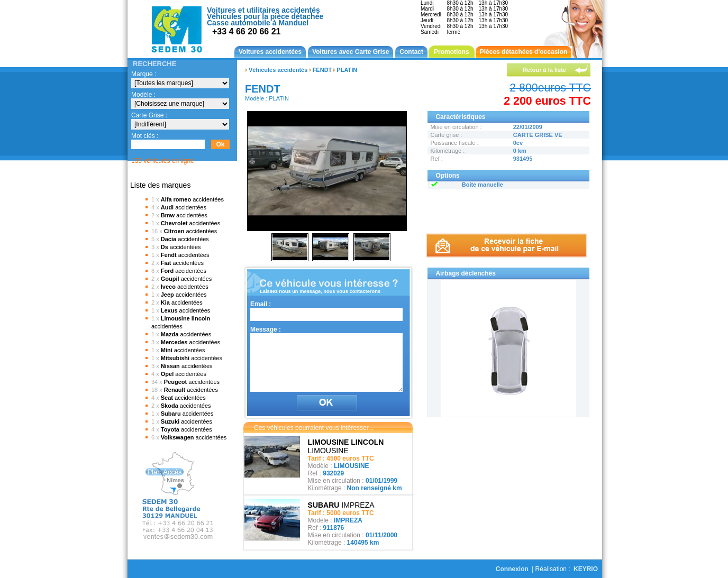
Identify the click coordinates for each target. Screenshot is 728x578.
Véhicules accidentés (278, 70)
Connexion (512, 569)
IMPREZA (341, 505)
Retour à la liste (544, 70)
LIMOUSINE (346, 446)
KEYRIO (586, 569)
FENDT (322, 70)
